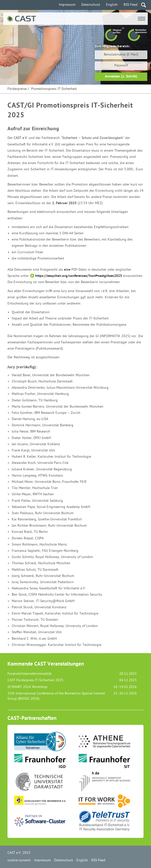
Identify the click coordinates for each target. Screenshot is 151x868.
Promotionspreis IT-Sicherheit (54, 89)
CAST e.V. (21, 138)
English (112, 5)
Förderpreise (17, 89)
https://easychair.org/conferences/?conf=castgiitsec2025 (79, 276)
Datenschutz (91, 5)
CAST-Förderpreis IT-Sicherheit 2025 (35, 680)
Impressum (67, 5)
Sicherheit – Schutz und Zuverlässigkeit (92, 138)
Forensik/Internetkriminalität (30, 674)
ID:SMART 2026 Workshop (27, 687)
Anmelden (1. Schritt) (121, 77)
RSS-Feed (131, 5)
